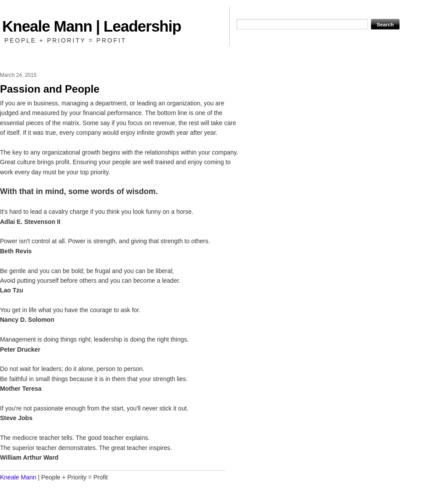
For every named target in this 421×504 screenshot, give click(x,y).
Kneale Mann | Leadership (92, 26)
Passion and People (50, 89)
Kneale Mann (18, 477)
